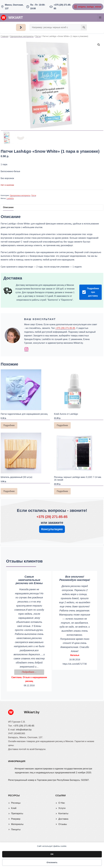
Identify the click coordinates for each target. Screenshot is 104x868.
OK (52, 854)
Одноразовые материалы (22, 36)
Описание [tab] (8, 207)
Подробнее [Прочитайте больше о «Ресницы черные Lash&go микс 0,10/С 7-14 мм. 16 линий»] (62, 491)
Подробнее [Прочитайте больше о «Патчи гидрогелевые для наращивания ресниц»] (9, 425)
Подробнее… (33, 672)
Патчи (38, 36)
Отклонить (52, 862)
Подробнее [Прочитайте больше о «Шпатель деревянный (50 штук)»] (9, 491)
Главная (4, 36)
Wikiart (16, 18)
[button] (99, 45)
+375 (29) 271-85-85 (65, 328)
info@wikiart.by (24, 730)
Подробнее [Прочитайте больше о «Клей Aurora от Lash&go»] (62, 425)
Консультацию (52, 529)
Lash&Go (10, 198)
